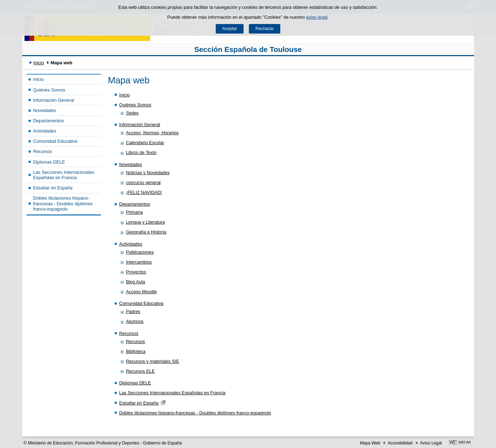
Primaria (135, 212)
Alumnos (135, 321)
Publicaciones (140, 252)
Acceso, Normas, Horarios (152, 133)
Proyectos (136, 272)
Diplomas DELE (49, 162)
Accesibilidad (400, 443)
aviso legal (317, 17)
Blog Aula (136, 282)
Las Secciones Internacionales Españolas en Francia (64, 175)
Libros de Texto (141, 152)
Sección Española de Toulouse (248, 49)
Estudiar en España (53, 188)
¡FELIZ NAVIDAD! (144, 192)
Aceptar (229, 29)
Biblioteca (136, 351)
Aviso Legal (431, 443)
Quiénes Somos (49, 90)
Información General (54, 100)
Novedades (45, 110)
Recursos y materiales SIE (153, 361)
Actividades (45, 131)
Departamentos (49, 121)
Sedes (132, 113)
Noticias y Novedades (148, 173)
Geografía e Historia (146, 232)
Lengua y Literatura (145, 222)
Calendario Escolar (145, 143)
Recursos (43, 151)
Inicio (38, 63)
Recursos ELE (141, 371)
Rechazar (265, 29)
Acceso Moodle (142, 292)
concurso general (143, 182)
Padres (133, 311)
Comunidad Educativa (55, 141)
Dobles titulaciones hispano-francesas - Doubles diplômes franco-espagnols (63, 204)
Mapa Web (370, 443)
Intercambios (139, 262)
